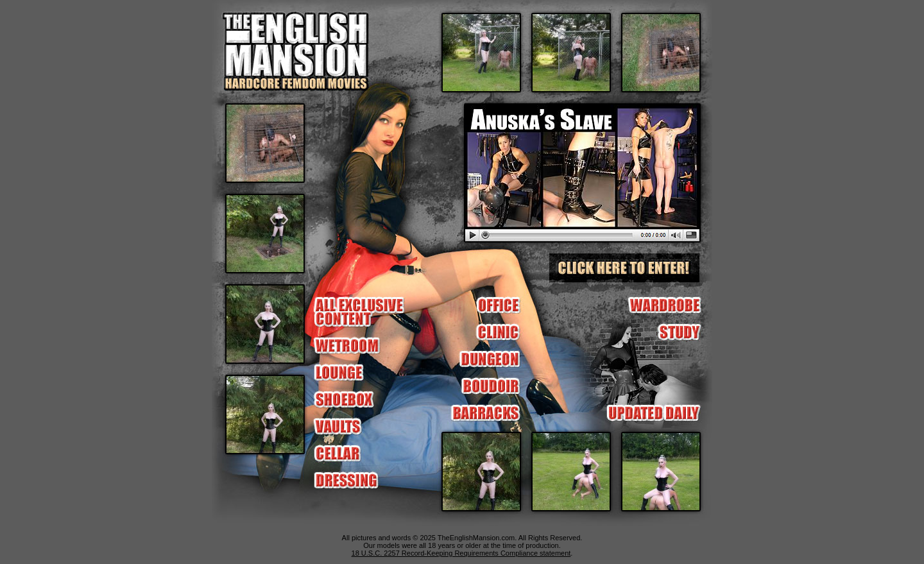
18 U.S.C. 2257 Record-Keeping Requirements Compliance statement (461, 553)
